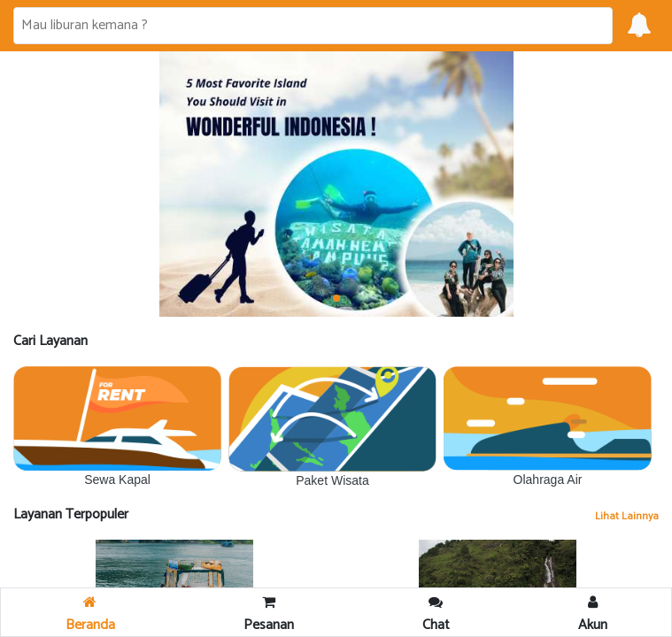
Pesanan (269, 616)
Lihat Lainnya (627, 516)
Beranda (90, 616)
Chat (436, 616)
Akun (593, 616)
